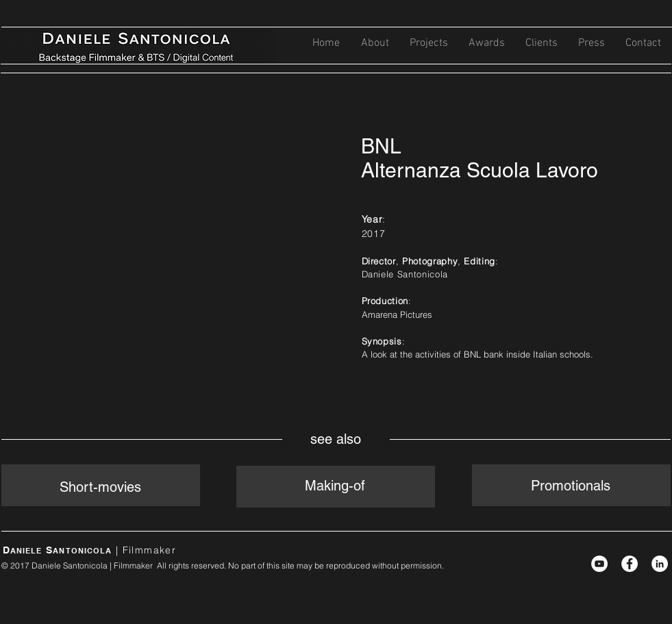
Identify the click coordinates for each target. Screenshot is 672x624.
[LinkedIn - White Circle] (660, 564)
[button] (429, 43)
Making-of (335, 486)
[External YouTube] (172, 237)
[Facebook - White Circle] (630, 564)
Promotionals (571, 486)
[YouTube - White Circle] (599, 564)
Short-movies (100, 487)
